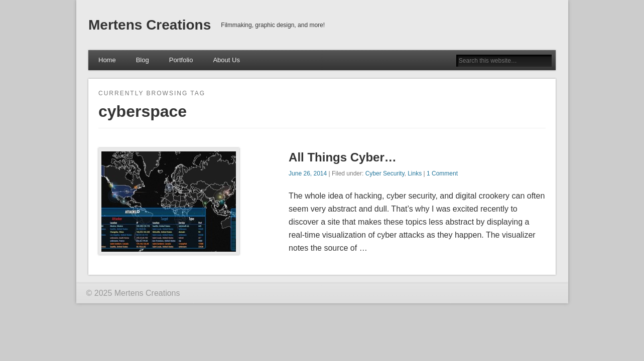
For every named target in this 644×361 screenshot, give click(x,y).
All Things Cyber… (343, 157)
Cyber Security (385, 173)
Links (415, 173)
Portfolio (181, 60)
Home (107, 60)
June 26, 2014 (308, 173)
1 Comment (442, 173)
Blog (143, 60)
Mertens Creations (150, 25)
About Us (226, 60)
